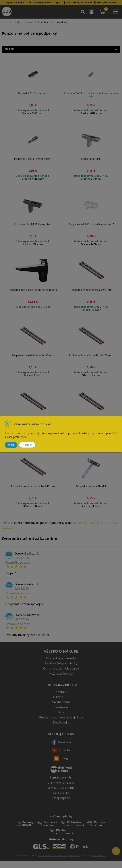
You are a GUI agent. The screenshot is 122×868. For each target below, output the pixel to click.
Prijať (11, 445)
